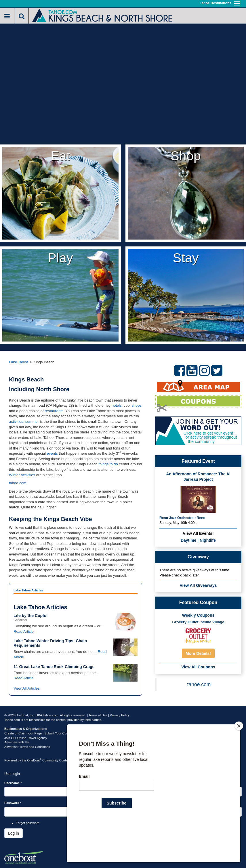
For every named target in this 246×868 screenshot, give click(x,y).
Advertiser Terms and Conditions (27, 747)
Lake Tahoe (19, 362)
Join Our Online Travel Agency (26, 738)
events (52, 453)
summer (32, 422)
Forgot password (28, 823)
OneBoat (35, 760)
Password (13, 803)
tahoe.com (18, 483)
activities (16, 422)
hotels (117, 405)
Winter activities (22, 475)
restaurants (54, 411)
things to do (108, 464)
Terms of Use (98, 715)
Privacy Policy (120, 715)
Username (13, 783)
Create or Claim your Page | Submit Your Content (39, 733)
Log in (14, 833)
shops (137, 405)
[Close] (239, 763)
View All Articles (27, 688)
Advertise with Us (17, 742)
